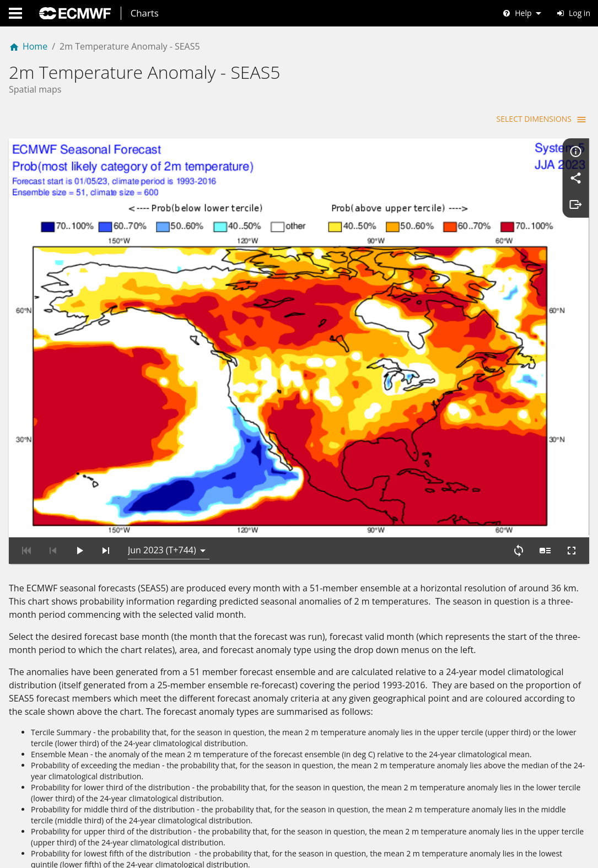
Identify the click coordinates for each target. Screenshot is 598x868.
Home (28, 46)
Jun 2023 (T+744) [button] (162, 524)
